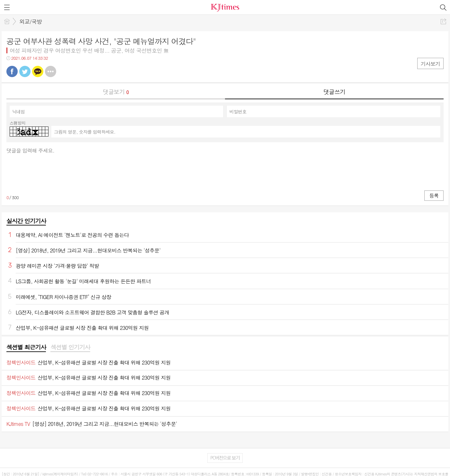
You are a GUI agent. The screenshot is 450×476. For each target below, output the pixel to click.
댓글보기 (116, 92)
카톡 (38, 71)
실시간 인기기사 (26, 221)
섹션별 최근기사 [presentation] (26, 347)
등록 (434, 195)
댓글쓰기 (334, 92)
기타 (51, 71)
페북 (12, 71)
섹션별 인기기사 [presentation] (70, 347)
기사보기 (430, 64)
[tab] (26, 348)
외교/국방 (30, 22)
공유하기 (443, 21)
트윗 (25, 71)
